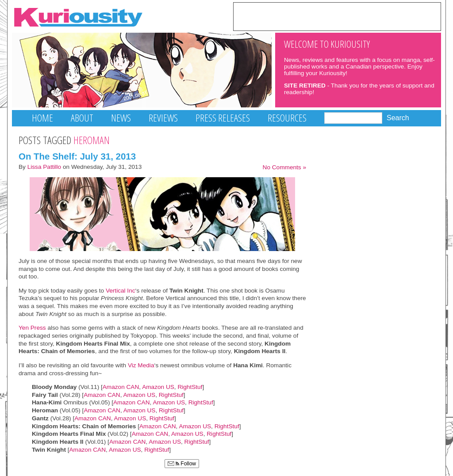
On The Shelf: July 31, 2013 (77, 156)
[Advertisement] (337, 16)
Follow (182, 464)
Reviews (163, 118)
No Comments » (284, 167)
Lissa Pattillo (44, 167)
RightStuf (190, 387)
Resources (287, 118)
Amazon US (158, 387)
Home (42, 118)
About (82, 118)
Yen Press (32, 328)
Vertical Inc (121, 291)
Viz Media (141, 365)
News (121, 118)
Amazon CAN (121, 387)
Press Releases (223, 118)
